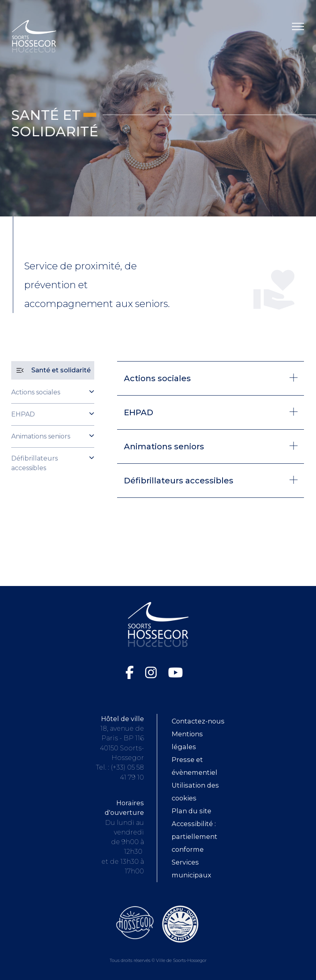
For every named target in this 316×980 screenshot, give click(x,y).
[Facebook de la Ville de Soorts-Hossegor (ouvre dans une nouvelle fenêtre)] (131, 673)
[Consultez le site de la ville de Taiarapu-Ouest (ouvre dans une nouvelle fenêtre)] (180, 923)
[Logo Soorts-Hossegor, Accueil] (34, 36)
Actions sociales (36, 392)
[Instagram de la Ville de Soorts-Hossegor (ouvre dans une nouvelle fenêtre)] (153, 673)
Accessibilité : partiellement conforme (194, 837)
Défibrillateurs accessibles (34, 463)
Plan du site (191, 811)
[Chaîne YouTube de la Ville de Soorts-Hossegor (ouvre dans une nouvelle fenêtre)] (175, 673)
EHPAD (23, 414)
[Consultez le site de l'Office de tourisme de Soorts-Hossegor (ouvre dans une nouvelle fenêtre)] (135, 922)
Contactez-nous (198, 721)
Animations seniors (41, 436)
